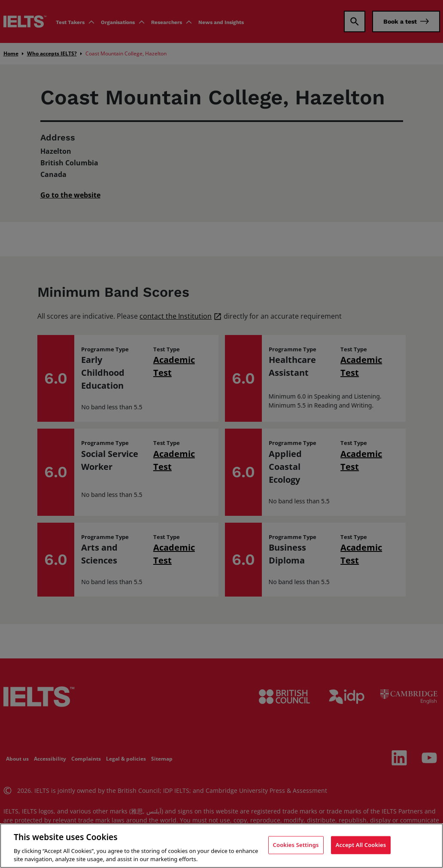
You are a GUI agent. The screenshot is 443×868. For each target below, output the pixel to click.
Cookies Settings (296, 845)
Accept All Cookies (361, 845)
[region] (221, 846)
